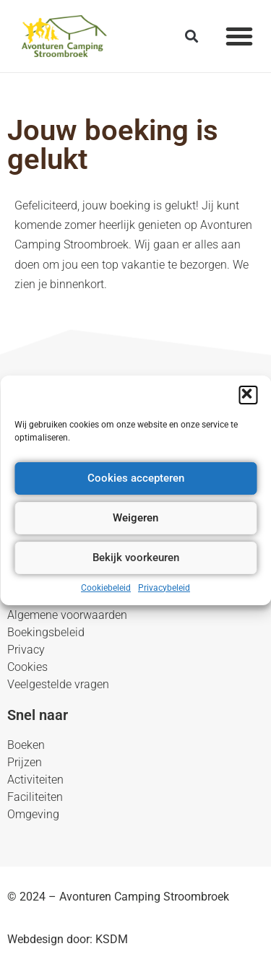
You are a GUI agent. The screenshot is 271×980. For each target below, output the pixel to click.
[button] (248, 395)
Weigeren (135, 518)
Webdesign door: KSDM (68, 939)
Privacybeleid (164, 588)
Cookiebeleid (106, 588)
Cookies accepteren (136, 478)
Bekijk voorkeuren (136, 558)
